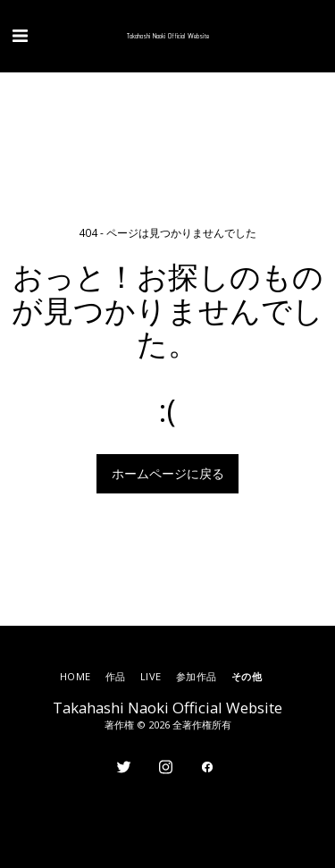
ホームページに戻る (168, 473)
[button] (20, 35)
